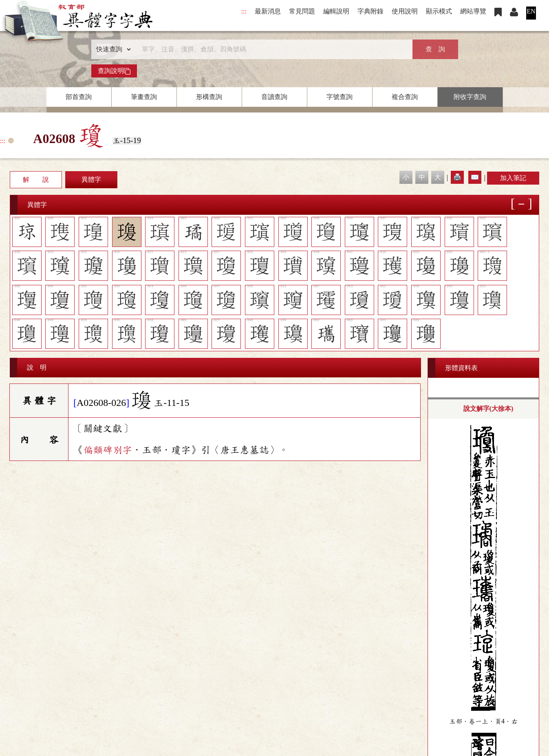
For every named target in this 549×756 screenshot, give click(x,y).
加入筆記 (513, 178)
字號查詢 (340, 97)
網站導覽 (473, 11)
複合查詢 (405, 97)
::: (244, 11)
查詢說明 (114, 71)
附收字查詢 (470, 97)
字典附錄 (370, 11)
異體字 (91, 180)
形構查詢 (209, 97)
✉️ (475, 177)
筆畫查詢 (144, 97)
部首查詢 (79, 97)
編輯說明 (336, 11)
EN (531, 11)
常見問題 (302, 11)
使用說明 (405, 11)
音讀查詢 (274, 97)
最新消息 (268, 11)
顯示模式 (439, 11)
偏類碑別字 (108, 450)
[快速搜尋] (272, 49)
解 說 (36, 180)
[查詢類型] (112, 49)
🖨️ (457, 177)
